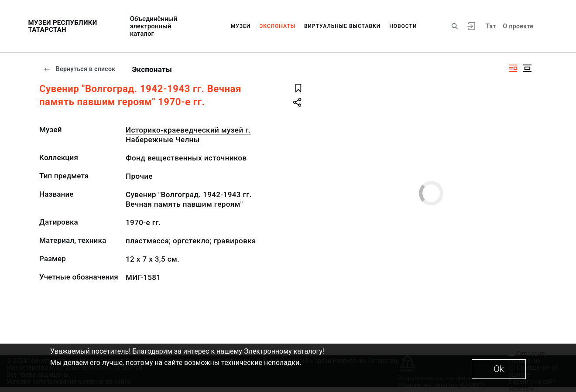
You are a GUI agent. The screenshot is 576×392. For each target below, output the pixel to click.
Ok (499, 369)
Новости (403, 26)
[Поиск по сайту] (455, 26)
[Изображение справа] (513, 68)
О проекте (518, 26)
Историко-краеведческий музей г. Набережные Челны (188, 135)
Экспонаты (277, 26)
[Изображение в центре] (527, 68)
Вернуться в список (79, 69)
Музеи (241, 26)
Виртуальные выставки (342, 26)
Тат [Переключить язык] (491, 26)
